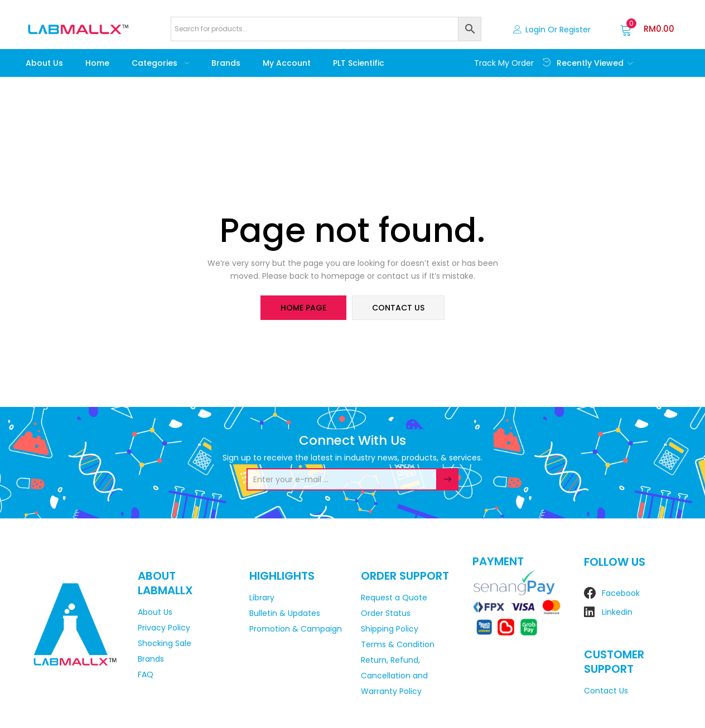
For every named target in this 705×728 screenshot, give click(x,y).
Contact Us (606, 691)
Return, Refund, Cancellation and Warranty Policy (394, 676)
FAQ (146, 674)
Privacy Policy (164, 628)
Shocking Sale (165, 643)
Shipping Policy (390, 629)
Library (262, 598)
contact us (398, 308)
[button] (647, 29)
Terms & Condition (398, 644)
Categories (160, 63)
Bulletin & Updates (285, 613)
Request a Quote (394, 598)
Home (97, 63)
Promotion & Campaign (296, 629)
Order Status (386, 613)
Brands (226, 63)
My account (287, 63)
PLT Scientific (359, 63)
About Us (44, 63)
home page (303, 308)
